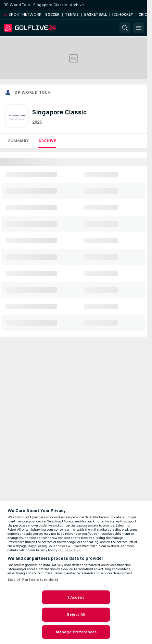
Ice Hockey (123, 15)
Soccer (52, 15)
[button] (125, 28)
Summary (18, 141)
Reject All (76, 614)
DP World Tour (33, 92)
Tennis (72, 15)
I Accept (76, 597)
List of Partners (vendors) (33, 579)
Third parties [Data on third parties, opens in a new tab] (70, 550)
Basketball (96, 15)
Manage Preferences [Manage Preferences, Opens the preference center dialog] (76, 632)
